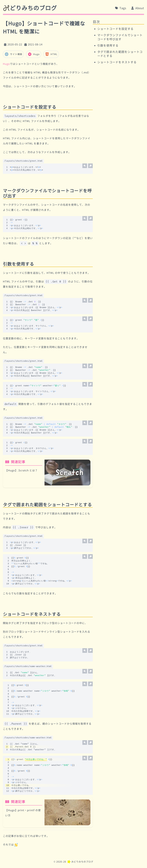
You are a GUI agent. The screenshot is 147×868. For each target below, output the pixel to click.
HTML (51, 54)
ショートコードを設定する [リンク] (30, 107)
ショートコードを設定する (115, 29)
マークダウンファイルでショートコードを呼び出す (120, 37)
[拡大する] (85, 166)
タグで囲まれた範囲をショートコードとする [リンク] (47, 505)
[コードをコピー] (90, 166)
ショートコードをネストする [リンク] (32, 614)
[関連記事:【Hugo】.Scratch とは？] (48, 473)
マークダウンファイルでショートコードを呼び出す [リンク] (47, 193)
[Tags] (121, 8)
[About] (137, 8)
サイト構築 (13, 54)
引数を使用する (108, 45)
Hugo (34, 54)
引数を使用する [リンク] (18, 264)
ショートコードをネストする (117, 62)
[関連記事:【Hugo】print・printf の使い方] (48, 812)
